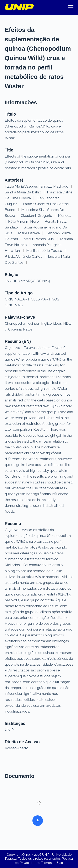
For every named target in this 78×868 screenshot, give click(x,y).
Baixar (36, 820)
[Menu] (71, 7)
